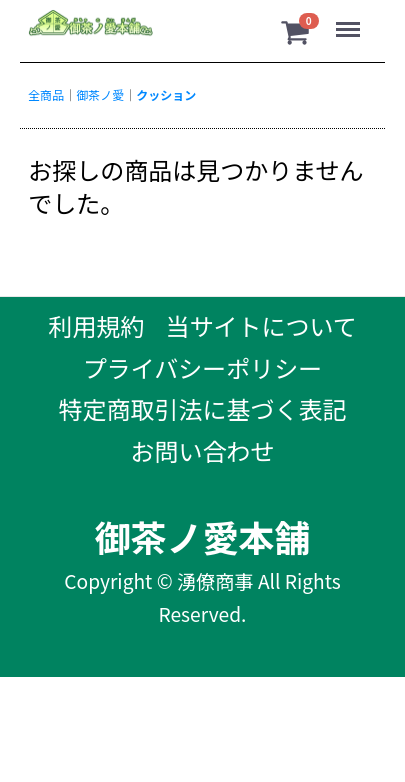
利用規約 (96, 325)
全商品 (46, 95)
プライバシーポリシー (203, 367)
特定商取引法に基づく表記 (203, 408)
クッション (166, 95)
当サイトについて (261, 325)
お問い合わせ (203, 450)
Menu (339, 25)
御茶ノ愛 (100, 95)
